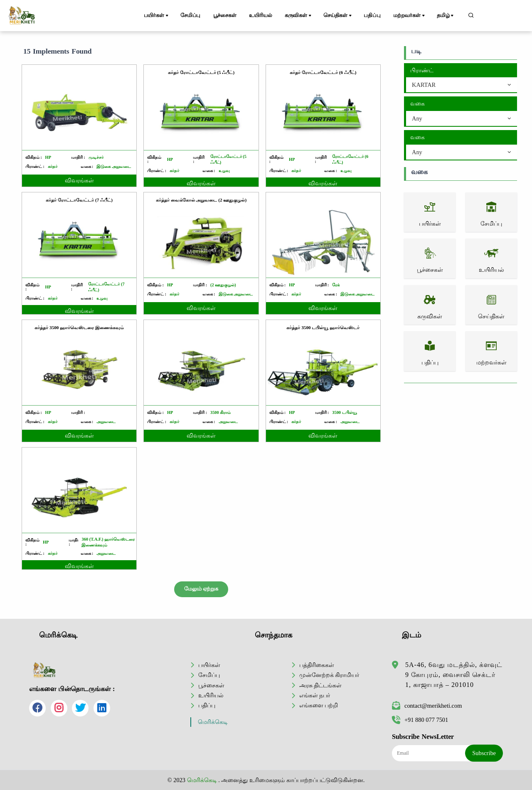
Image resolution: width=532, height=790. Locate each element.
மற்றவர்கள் (410, 16)
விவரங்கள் (79, 181)
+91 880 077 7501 (420, 720)
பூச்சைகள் (225, 15)
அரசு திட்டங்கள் (321, 685)
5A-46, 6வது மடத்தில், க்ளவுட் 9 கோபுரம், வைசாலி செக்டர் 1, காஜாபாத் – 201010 (454, 675)
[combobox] (462, 85)
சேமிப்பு (190, 15)
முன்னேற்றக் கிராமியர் (329, 675)
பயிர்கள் (157, 16)
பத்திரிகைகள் (317, 665)
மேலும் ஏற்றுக (201, 589)
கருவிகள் (299, 16)
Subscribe (484, 753)
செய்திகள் (338, 16)
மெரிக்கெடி (213, 722)
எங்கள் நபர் (315, 695)
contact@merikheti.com (427, 706)
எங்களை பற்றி (319, 705)
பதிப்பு (372, 15)
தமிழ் (446, 16)
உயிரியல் (260, 15)
